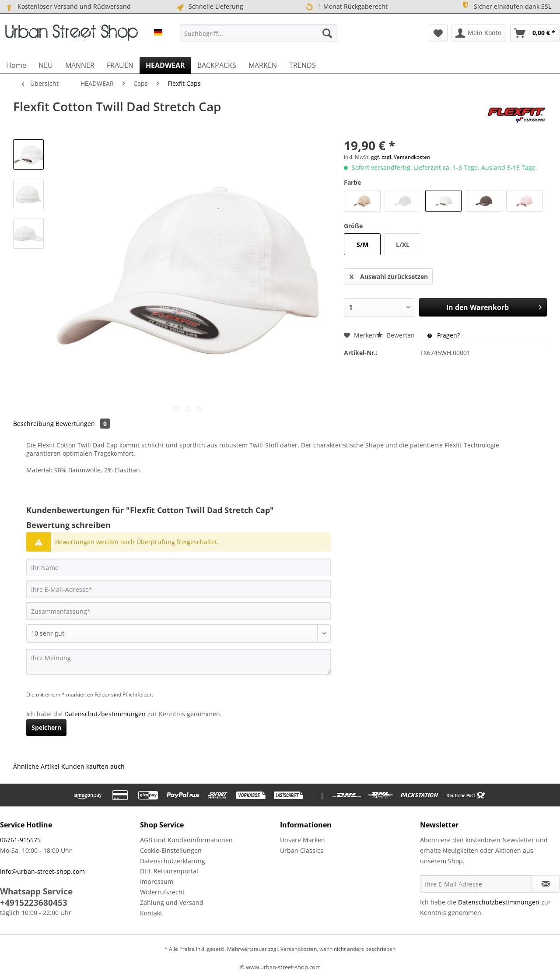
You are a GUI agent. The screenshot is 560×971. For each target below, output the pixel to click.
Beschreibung (33, 424)
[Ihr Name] (178, 567)
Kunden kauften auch (93, 766)
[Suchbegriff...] (258, 33)
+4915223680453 (34, 903)
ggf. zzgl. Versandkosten (401, 157)
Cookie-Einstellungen (171, 850)
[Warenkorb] (535, 33)
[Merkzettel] (438, 33)
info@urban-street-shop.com (42, 871)
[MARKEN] (263, 65)
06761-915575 (20, 840)
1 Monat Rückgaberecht (346, 7)
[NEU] (46, 65)
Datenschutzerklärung (173, 861)
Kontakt (151, 913)
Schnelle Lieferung (209, 7)
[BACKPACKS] (217, 65)
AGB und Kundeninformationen (186, 840)
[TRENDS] (303, 65)
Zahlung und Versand (172, 902)
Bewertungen (83, 424)
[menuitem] (258, 33)
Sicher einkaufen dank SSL (506, 6)
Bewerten (396, 335)
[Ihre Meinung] (178, 662)
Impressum (157, 881)
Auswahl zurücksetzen (389, 275)
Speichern (46, 727)
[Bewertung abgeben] (178, 633)
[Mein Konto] (479, 33)
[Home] (16, 65)
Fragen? (444, 335)
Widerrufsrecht (162, 892)
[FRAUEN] (120, 65)
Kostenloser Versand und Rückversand (68, 7)
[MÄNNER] (80, 65)
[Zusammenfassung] (178, 611)
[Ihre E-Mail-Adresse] (178, 589)
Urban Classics (302, 850)
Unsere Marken (303, 840)
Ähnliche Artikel (36, 766)
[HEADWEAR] (165, 65)
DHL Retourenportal (169, 871)
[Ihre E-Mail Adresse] (476, 884)
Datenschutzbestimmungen (105, 714)
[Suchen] (327, 33)
